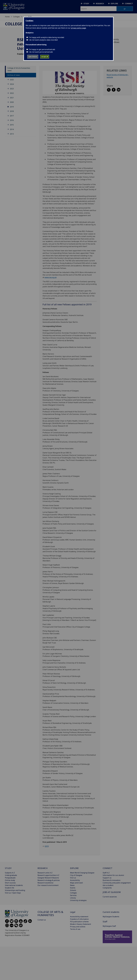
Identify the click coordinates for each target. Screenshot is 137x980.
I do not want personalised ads (41, 52)
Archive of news (14, 75)
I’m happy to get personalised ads (42, 49)
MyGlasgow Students (111, 917)
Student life (10, 888)
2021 (12, 98)
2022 (12, 93)
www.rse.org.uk (51, 277)
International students (14, 885)
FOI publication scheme (79, 922)
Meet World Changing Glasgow (82, 873)
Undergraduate (11, 875)
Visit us (73, 878)
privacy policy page (78, 28)
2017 (12, 116)
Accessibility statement (79, 917)
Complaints (107, 888)
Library (73, 898)
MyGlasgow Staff (109, 926)
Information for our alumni (113, 875)
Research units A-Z (45, 873)
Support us (107, 878)
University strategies (78, 900)
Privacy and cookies (78, 927)
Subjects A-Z (10, 873)
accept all (45, 57)
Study (86, 4)
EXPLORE (74, 868)
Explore (114, 4)
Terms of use (75, 929)
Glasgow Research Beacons (48, 878)
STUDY (8, 868)
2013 (12, 134)
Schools (73, 890)
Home (7, 17)
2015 (12, 125)
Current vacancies (110, 897)
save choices (33, 57)
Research (100, 4)
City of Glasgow (76, 875)
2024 (12, 84)
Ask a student (108, 885)
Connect (129, 4)
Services (73, 895)
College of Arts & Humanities (50, 913)
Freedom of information (79, 919)
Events (73, 888)
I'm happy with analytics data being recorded (46, 37)
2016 (12, 120)
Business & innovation (112, 880)
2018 (12, 111)
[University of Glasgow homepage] (14, 6)
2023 (12, 89)
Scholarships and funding (15, 890)
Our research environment (48, 885)
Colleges (16, 17)
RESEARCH (43, 868)
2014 (12, 129)
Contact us (42, 920)
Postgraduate (10, 878)
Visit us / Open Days (13, 893)
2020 (12, 102)
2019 (12, 107)
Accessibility (75, 880)
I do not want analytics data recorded (43, 40)
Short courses (10, 883)
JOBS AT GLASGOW (112, 892)
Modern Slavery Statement (81, 924)
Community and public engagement (117, 883)
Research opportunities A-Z (48, 875)
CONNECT (108, 868)
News (72, 885)
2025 (12, 80)
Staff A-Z (106, 873)
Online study (10, 880)
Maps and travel (76, 883)
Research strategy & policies (49, 880)
